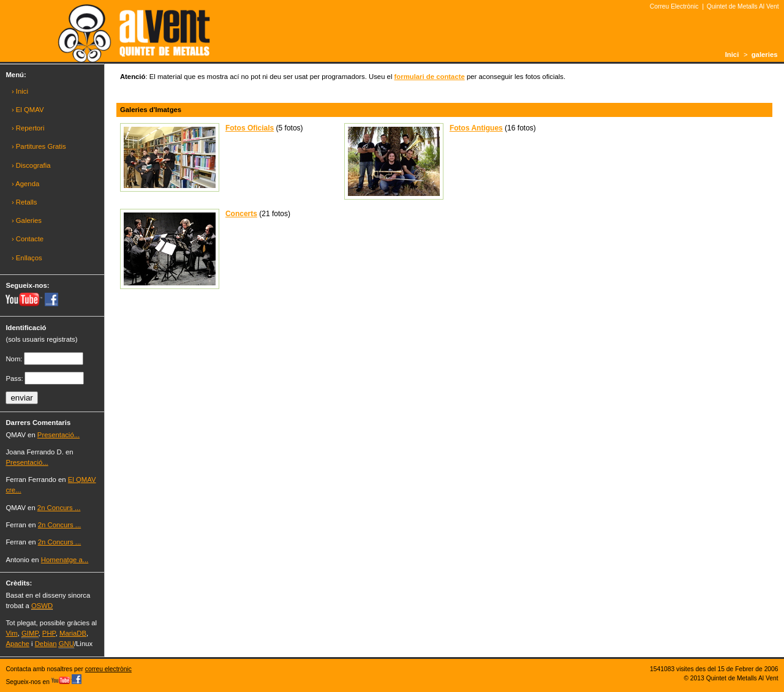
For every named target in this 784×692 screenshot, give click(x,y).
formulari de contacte (430, 77)
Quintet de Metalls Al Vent (743, 6)
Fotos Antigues (476, 128)
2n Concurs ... (59, 508)
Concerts (241, 214)
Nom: (14, 359)
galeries (765, 55)
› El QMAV (28, 110)
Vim (11, 633)
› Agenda (25, 184)
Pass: (14, 378)
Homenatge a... (65, 560)
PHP (49, 633)
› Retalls (24, 202)
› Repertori (28, 128)
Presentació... (58, 435)
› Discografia (31, 165)
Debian (46, 644)
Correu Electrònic (674, 6)
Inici (732, 55)
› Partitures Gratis (39, 146)
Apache (17, 644)
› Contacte (28, 239)
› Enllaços (27, 258)
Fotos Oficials (250, 128)
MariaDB (73, 633)
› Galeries (27, 220)
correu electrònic (108, 669)
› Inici (20, 91)
